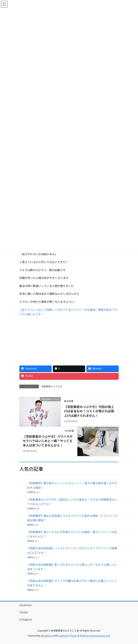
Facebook (25, 605)
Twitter (24, 612)
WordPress (47, 636)
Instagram (26, 619)
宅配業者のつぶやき (52, 386)
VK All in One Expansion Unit (95, 636)
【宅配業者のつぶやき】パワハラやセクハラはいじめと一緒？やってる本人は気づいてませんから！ (48, 441)
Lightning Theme (68, 636)
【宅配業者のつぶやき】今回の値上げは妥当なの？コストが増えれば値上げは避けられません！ (89, 411)
